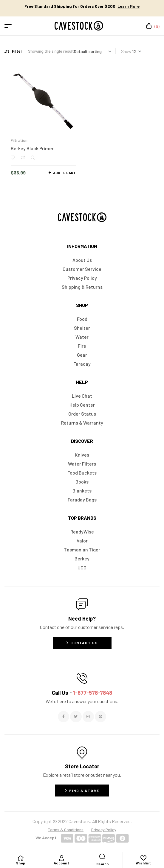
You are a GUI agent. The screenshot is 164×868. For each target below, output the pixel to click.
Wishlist (143, 863)
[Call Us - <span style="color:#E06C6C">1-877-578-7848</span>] (82, 678)
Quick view (33, 158)
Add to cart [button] (64, 173)
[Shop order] (93, 51)
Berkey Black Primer (32, 148)
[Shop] (21, 858)
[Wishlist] (143, 858)
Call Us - (82, 693)
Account (62, 863)
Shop (21, 863)
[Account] (61, 858)
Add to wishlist (13, 158)
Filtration (19, 140)
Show (126, 51)
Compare (23, 158)
